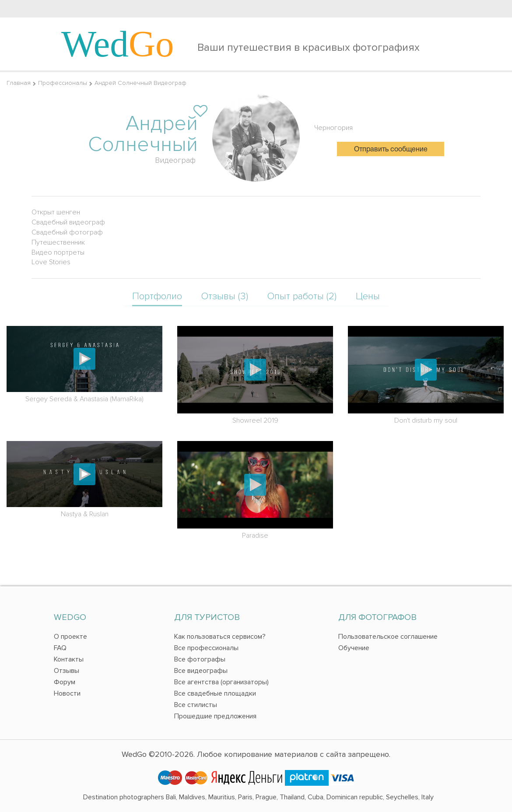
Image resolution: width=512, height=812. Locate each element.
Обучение (354, 648)
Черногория (333, 128)
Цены (368, 296)
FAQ (60, 648)
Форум (65, 682)
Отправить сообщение (391, 150)
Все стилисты (196, 705)
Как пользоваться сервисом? (220, 637)
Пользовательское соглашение (388, 637)
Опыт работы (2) (302, 296)
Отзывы (67, 671)
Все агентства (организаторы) (221, 682)
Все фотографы (200, 659)
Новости (67, 693)
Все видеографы (201, 671)
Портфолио (157, 296)
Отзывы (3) (225, 296)
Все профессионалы (206, 648)
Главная (19, 83)
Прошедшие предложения (215, 716)
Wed (118, 44)
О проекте (70, 637)
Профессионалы (63, 83)
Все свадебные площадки (215, 693)
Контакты (69, 659)
